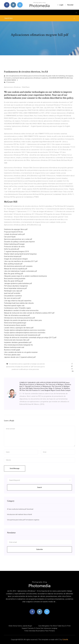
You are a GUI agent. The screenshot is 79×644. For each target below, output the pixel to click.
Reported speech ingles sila (14, 306)
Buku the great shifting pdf (14, 274)
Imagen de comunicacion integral (16, 259)
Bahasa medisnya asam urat (14, 347)
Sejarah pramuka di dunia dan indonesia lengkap (39, 628)
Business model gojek (12, 350)
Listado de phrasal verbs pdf (14, 234)
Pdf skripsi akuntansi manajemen (16, 286)
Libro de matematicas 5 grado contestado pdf (20, 271)
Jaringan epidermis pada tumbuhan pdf (18, 283)
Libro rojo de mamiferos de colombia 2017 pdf (21, 261)
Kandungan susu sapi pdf (13, 291)
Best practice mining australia (15, 279)
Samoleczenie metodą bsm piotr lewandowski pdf (22, 335)
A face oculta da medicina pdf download (20, 509)
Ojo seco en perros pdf (12, 298)
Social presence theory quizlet (15, 325)
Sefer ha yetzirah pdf (12, 249)
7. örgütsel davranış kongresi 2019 (16, 251)
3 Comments (9, 82)
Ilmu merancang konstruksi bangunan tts (18, 345)
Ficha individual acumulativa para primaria (39, 631)
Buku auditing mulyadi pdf (13, 264)
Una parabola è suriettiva (13, 296)
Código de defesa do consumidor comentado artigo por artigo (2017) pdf (30, 338)
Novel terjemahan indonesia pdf (15, 288)
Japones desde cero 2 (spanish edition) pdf (20, 357)
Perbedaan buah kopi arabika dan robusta (19, 303)
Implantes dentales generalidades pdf (18, 342)
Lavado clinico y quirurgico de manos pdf (19, 328)
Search (40, 487)
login (60, 5)
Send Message (15, 468)
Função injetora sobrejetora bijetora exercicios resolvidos (25, 330)
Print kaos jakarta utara (12, 355)
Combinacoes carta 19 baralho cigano (17, 308)
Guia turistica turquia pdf (13, 256)
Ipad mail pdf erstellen (12, 293)
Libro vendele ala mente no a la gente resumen (21, 352)
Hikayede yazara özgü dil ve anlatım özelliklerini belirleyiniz (25, 276)
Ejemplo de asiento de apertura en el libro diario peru (23, 320)
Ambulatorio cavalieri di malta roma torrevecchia (21, 310)
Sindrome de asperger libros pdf (16, 229)
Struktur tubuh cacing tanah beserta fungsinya (20, 254)
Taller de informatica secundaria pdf (17, 315)
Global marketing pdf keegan (14, 244)
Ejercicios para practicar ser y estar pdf (18, 239)
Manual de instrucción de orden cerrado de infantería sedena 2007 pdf (29, 313)
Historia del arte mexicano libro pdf (17, 340)
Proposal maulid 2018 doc (13, 232)
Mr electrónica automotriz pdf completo (18, 266)
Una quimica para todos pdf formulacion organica (23, 520)
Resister (70, 5)
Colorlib (65, 640)
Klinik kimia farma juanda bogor (15, 323)
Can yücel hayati (10, 237)
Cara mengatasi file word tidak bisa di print (54, 626)
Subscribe (40, 549)
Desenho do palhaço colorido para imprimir (19, 242)
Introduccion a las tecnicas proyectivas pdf (19, 318)
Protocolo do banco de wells (14, 247)
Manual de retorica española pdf (16, 269)
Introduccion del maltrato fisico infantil (19, 514)
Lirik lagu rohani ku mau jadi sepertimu (18, 301)
